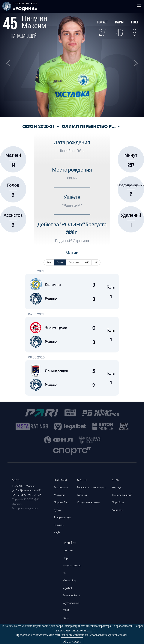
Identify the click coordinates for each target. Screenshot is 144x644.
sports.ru (68, 550)
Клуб (57, 532)
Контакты (117, 510)
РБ (64, 573)
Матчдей (59, 495)
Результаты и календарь (91, 487)
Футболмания (71, 603)
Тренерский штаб (122, 495)
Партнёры (118, 502)
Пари (66, 558)
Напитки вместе (72, 565)
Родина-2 (59, 525)
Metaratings (70, 580)
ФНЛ (66, 610)
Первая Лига (62, 502)
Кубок (57, 510)
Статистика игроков (88, 502)
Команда (117, 487)
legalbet (67, 588)
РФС (66, 618)
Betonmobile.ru (71, 595)
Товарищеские (62, 517)
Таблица (82, 495)
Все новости (61, 487)
